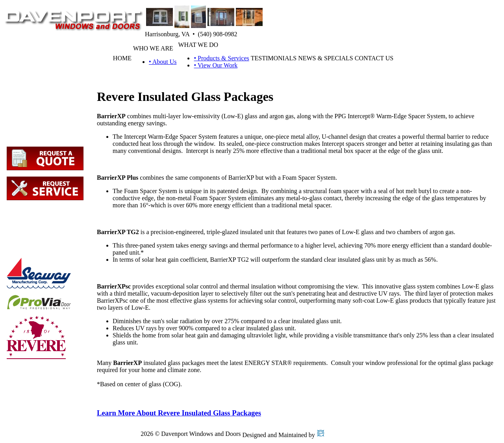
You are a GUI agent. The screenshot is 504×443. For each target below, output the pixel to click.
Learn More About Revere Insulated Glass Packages (179, 413)
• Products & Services (221, 58)
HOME (122, 58)
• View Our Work (216, 65)
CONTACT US (374, 58)
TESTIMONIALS (274, 58)
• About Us (163, 62)
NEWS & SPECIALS (326, 58)
